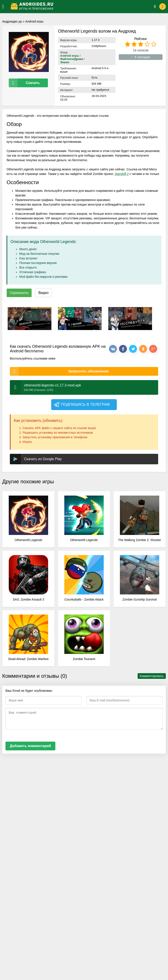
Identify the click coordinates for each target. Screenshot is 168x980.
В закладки (141, 57)
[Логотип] (77, 7)
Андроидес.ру (12, 21)
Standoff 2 (122, 174)
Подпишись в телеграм (81, 405)
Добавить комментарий (30, 746)
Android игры (34, 21)
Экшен (65, 62)
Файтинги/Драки (72, 59)
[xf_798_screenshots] (30, 319)
